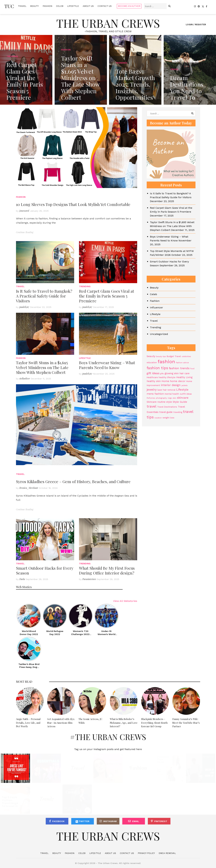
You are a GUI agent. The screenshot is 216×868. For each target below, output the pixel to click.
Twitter (83, 821)
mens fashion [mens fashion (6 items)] (155, 394)
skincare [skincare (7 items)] (183, 398)
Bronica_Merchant (29, 488)
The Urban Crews (108, 23)
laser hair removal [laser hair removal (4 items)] (166, 390)
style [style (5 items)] (169, 402)
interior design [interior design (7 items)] (171, 385)
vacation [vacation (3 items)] (158, 418)
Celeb (60, 6)
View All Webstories (125, 601)
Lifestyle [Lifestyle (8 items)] (182, 390)
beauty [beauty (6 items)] (151, 356)
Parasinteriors (89, 579)
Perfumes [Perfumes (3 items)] (151, 398)
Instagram (110, 821)
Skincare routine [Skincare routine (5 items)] (156, 402)
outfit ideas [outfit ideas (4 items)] (186, 394)
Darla (22, 579)
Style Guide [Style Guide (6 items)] (180, 402)
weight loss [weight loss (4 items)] (168, 418)
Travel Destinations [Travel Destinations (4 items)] (167, 407)
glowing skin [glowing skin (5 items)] (172, 373)
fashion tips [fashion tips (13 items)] (157, 368)
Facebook (58, 821)
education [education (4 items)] (152, 362)
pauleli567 (24, 307)
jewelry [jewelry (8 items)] (152, 390)
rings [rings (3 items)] (170, 398)
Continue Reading (25, 232)
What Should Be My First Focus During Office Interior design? (107, 570)
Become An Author (129, 6)
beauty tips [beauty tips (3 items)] (161, 357)
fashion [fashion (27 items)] (166, 362)
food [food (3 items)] (192, 369)
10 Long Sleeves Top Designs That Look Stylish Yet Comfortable (73, 204)
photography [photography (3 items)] (161, 398)
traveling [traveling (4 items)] (178, 412)
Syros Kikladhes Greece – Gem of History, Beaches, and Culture (73, 481)
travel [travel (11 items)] (152, 406)
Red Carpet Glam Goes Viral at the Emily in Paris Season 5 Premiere (107, 296)
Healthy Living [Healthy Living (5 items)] (184, 377)
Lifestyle (73, 6)
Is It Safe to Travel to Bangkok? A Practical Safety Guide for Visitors (44, 296)
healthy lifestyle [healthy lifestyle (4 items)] (167, 377)
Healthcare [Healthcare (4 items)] (152, 377)
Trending (85, 286)
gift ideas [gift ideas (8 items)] (153, 373)
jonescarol (24, 211)
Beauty (34, 6)
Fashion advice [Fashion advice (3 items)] (182, 363)
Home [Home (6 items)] (165, 381)
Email (136, 821)
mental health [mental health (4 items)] (172, 394)
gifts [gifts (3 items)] (162, 374)
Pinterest (161, 821)
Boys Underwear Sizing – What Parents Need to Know (107, 365)
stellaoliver (25, 379)
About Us (88, 6)
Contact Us (105, 6)
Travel (22, 6)
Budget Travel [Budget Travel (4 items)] (174, 356)
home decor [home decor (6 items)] (178, 381)
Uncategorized (159, 334)
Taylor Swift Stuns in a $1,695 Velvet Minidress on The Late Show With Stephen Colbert (42, 367)
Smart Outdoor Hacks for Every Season (45, 570)
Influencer (156, 307)
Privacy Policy (146, 853)
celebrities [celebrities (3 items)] (186, 357)
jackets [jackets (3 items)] (184, 385)
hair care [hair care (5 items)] (184, 373)
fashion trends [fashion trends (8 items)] (179, 368)
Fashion (47, 6)
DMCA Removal (167, 853)
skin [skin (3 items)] (174, 398)
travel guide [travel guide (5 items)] (166, 412)
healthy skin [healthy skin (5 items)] (154, 381)
